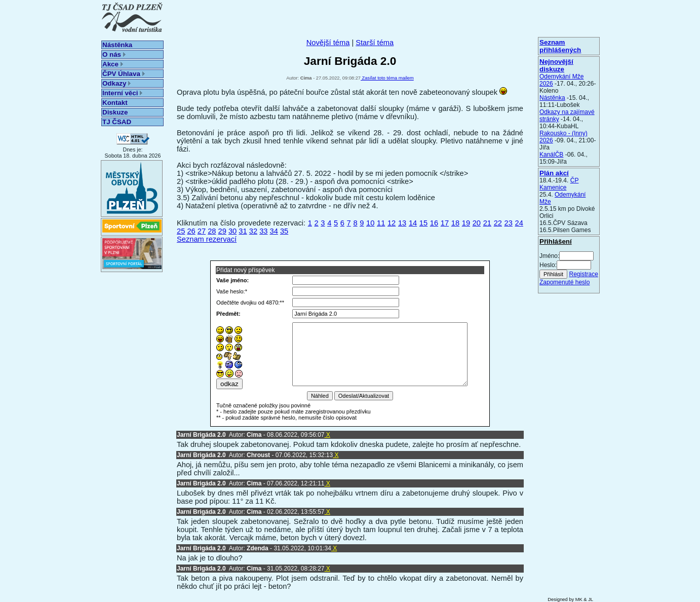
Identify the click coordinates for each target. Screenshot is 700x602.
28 (212, 231)
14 (413, 223)
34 (274, 231)
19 (466, 223)
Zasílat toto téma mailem (387, 78)
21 (487, 223)
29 (222, 231)
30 (232, 231)
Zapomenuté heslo (565, 282)
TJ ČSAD (117, 122)
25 (181, 231)
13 (402, 223)
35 (284, 231)
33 (263, 231)
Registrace (583, 274)
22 (498, 223)
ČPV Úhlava (124, 74)
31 (243, 231)
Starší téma (375, 43)
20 (477, 223)
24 (519, 223)
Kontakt (115, 103)
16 (434, 223)
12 (392, 223)
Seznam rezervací (207, 239)
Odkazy (116, 83)
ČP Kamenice (559, 184)
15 (423, 223)
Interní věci (122, 93)
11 (381, 223)
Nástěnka (117, 45)
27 (202, 231)
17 (445, 223)
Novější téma (328, 43)
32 (253, 231)
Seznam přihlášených (560, 46)
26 (191, 231)
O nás (114, 54)
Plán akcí (554, 173)
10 (370, 223)
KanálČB (551, 155)
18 (455, 223)
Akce (113, 64)
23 (509, 223)
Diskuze (115, 112)
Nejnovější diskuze (556, 65)
